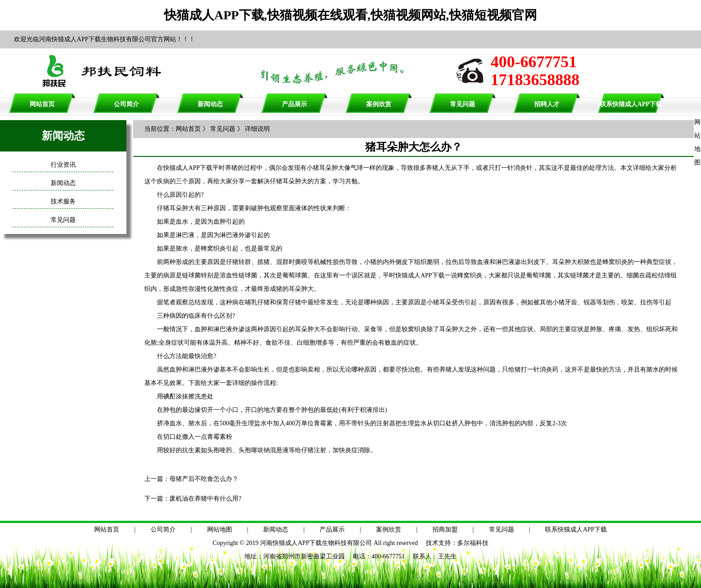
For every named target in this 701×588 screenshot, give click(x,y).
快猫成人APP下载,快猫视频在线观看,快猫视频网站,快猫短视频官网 (350, 15)
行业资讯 (63, 165)
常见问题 (463, 104)
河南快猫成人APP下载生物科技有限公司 (316, 543)
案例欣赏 (379, 104)
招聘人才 (547, 104)
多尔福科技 (473, 543)
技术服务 (63, 201)
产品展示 (294, 104)
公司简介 (126, 104)
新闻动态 (210, 104)
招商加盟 (445, 530)
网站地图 (220, 530)
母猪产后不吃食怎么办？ (204, 479)
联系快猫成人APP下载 (631, 104)
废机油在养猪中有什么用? (205, 499)
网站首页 (42, 104)
